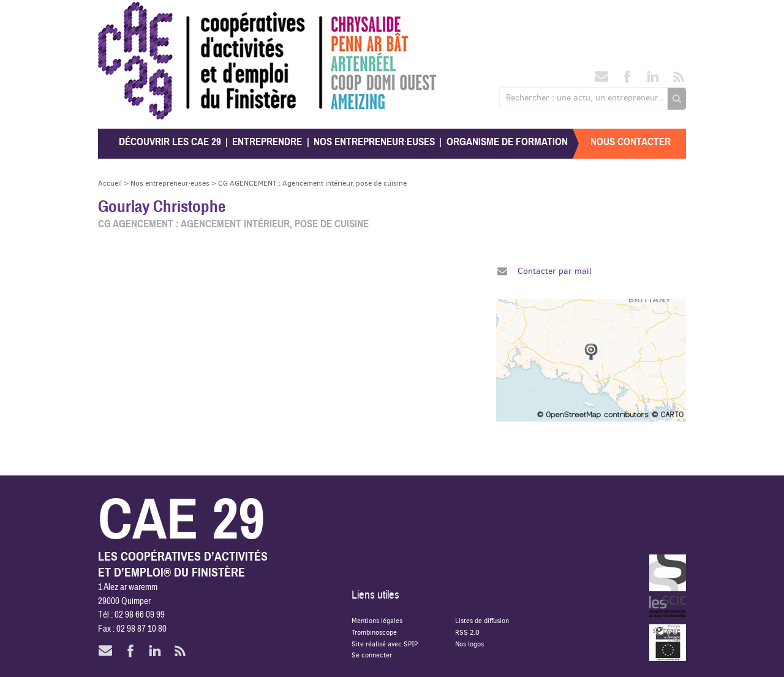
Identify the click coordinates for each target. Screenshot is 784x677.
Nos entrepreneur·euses (374, 142)
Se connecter (372, 655)
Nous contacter (631, 142)
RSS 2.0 (467, 632)
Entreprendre (267, 142)
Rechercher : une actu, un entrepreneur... (585, 97)
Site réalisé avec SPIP (385, 644)
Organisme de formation (507, 142)
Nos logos (469, 644)
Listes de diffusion (482, 620)
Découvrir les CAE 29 (170, 142)
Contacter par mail (555, 271)
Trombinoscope (374, 632)
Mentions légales (377, 620)
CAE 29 (125, 14)
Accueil (110, 183)
